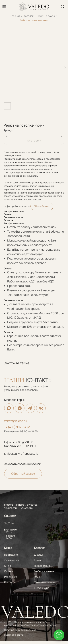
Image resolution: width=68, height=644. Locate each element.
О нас (8, 566)
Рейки (38, 577)
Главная (15, 16)
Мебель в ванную (45, 571)
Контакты (10, 582)
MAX (9, 538)
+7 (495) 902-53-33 (17, 427)
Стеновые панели (45, 582)
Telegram (10, 536)
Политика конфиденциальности (21, 630)
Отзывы (9, 571)
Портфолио (11, 555)
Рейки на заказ (46, 16)
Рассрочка (11, 577)
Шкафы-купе (42, 588)
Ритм (9, 532)
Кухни (37, 560)
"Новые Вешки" (42, 206)
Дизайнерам (12, 560)
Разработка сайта (14, 635)
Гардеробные (42, 566)
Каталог (29, 16)
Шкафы (38, 555)
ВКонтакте (10, 530)
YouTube (9, 523)
